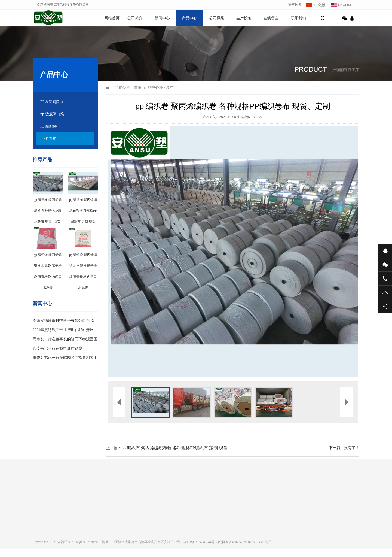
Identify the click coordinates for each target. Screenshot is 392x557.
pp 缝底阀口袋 (52, 114)
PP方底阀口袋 (52, 102)
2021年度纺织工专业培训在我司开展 (63, 330)
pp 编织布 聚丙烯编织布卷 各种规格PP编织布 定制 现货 (174, 448)
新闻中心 (162, 18)
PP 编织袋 (49, 126)
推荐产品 (42, 159)
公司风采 (217, 18)
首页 (138, 88)
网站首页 (112, 18)
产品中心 (189, 18)
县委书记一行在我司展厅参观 (57, 348)
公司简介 (135, 18)
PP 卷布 (50, 139)
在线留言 (271, 18)
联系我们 (298, 18)
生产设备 (244, 18)
